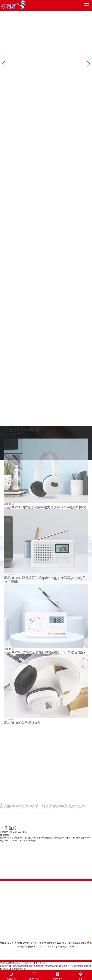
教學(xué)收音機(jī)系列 (47, 838)
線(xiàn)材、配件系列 (18, 840)
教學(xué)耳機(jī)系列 (27, 838)
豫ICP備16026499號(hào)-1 (74, 943)
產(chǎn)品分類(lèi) (8, 838)
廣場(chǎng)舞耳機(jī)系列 (69, 838)
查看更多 (32, 840)
